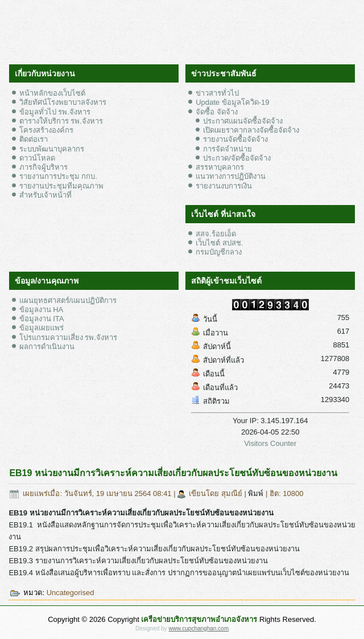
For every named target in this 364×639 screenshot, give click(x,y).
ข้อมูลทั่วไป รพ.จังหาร (55, 112)
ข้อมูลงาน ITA (42, 319)
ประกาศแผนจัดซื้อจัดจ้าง (243, 121)
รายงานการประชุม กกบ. (58, 176)
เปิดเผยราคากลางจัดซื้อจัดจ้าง (251, 130)
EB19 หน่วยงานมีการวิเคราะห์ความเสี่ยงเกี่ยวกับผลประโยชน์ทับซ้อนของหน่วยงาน (173, 473)
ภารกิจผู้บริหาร (44, 167)
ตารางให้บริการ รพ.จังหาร (61, 121)
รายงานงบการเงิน (224, 186)
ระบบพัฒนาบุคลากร (52, 149)
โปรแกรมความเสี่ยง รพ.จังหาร (68, 337)
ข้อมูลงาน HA (42, 310)
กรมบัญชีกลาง (219, 252)
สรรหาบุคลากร (220, 167)
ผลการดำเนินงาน (47, 347)
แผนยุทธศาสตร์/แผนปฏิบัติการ (68, 300)
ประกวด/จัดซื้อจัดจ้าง (237, 158)
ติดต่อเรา (34, 139)
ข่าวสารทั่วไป (217, 93)
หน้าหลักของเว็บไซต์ (52, 93)
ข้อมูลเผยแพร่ (42, 328)
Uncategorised (71, 593)
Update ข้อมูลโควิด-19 (232, 102)
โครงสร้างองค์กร (46, 130)
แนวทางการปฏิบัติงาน (231, 176)
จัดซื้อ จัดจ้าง (217, 112)
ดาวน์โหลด (37, 158)
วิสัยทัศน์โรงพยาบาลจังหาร (63, 102)
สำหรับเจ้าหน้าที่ (45, 195)
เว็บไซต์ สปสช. (219, 243)
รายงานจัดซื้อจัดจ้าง (235, 139)
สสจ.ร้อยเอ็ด (216, 234)
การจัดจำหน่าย (227, 149)
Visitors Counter (270, 443)
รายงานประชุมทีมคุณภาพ (61, 186)
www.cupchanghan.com (198, 628)
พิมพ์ (257, 493)
